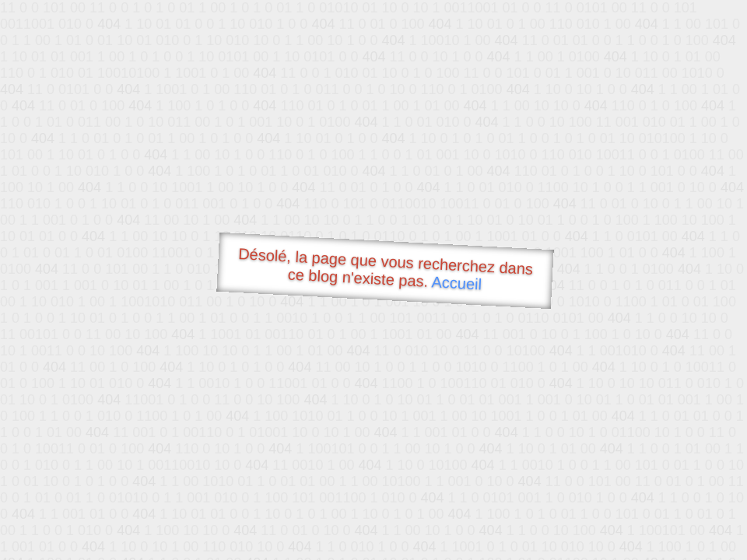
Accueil (457, 283)
